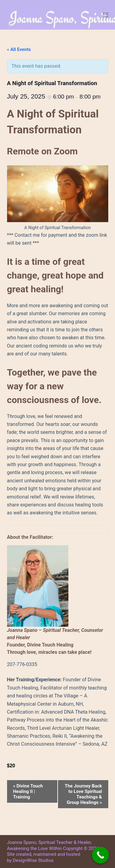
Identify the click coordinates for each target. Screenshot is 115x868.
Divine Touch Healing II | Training (28, 791)
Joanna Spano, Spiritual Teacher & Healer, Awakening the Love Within (49, 845)
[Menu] (105, 15)
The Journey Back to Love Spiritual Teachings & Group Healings (83, 794)
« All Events (19, 49)
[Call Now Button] (100, 855)
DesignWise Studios (33, 860)
